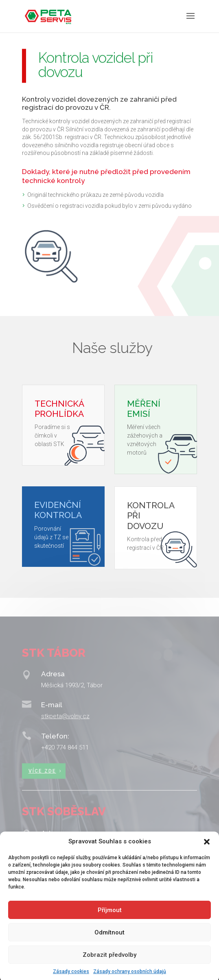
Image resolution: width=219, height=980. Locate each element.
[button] (207, 850)
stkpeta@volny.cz (65, 729)
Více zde (42, 783)
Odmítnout (109, 940)
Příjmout (110, 918)
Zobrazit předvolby (109, 963)
